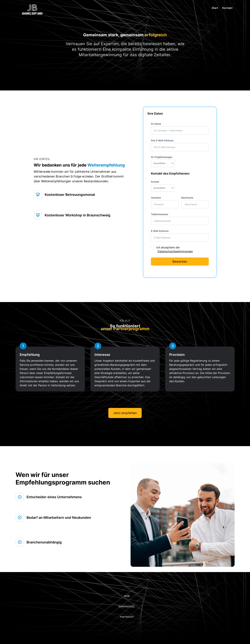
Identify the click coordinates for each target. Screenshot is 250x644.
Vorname (156, 198)
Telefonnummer (160, 214)
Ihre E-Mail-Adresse (162, 140)
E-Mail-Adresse (160, 231)
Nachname (187, 198)
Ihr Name (156, 124)
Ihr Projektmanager (162, 157)
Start (215, 8)
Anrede (155, 182)
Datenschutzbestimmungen (175, 251)
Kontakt (227, 8)
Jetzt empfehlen (125, 413)
